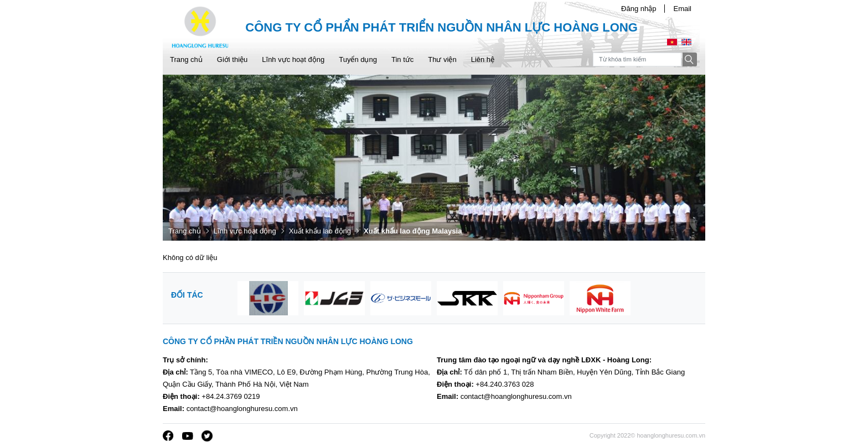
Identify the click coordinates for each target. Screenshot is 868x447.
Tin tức (402, 59)
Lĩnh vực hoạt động (293, 59)
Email (682, 9)
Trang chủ (186, 59)
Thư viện (442, 59)
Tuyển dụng (358, 59)
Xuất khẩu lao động (320, 231)
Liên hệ (483, 59)
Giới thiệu (232, 59)
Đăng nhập (639, 9)
